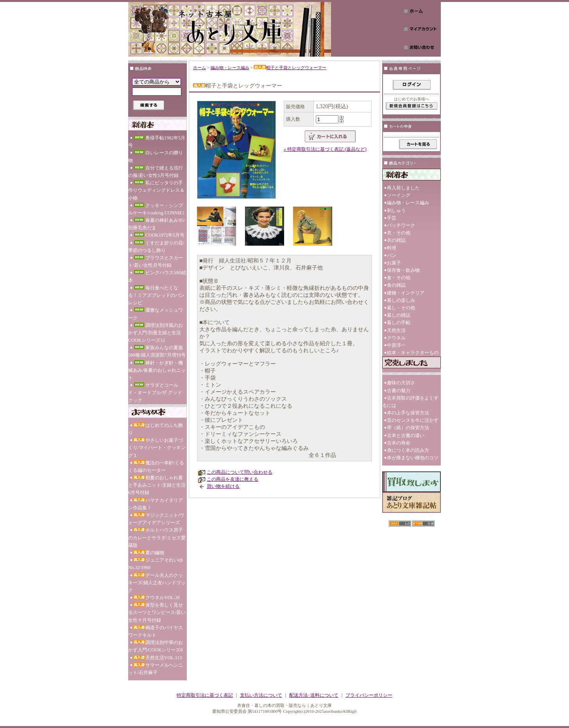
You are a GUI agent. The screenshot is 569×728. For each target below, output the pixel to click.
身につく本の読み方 (408, 450)
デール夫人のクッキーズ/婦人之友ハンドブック (157, 583)
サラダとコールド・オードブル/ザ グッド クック (155, 393)
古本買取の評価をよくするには (410, 402)
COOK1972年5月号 (159, 235)
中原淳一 (396, 345)
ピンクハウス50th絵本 (157, 276)
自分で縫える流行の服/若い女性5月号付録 (156, 172)
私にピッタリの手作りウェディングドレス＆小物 (156, 190)
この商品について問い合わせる (240, 472)
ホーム (200, 68)
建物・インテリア (406, 293)
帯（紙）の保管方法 (408, 428)
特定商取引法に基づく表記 (205, 695)
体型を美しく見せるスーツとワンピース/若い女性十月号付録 (157, 612)
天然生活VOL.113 (157, 658)
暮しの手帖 (399, 323)
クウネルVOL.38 (156, 598)
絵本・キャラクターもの (413, 353)
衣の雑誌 (396, 240)
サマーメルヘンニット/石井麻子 (156, 669)
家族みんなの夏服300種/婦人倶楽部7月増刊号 (157, 351)
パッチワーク (401, 225)
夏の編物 (149, 553)
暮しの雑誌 (399, 315)
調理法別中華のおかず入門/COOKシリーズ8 (156, 646)
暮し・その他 (401, 308)
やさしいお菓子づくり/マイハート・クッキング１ (157, 448)
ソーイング (399, 195)
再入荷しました (403, 188)
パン (392, 255)
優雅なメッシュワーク (156, 314)
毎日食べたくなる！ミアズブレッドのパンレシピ (156, 295)
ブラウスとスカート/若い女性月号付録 (156, 261)
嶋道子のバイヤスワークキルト (156, 631)
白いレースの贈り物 (156, 156)
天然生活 (396, 330)
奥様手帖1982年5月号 (157, 142)
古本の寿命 (399, 443)
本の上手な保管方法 (408, 413)
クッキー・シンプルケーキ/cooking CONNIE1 (156, 209)
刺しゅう (396, 211)
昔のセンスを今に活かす (413, 420)
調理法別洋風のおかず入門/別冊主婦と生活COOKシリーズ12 (156, 333)
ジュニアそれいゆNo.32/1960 (156, 564)
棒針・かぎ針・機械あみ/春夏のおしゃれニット (157, 370)
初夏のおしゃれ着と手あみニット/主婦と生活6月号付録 (157, 485)
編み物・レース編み (230, 68)
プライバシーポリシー (369, 695)
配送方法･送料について (314, 695)
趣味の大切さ (401, 383)
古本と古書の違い (406, 435)
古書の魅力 (399, 391)
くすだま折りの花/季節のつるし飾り (156, 247)
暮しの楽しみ (401, 300)
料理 (392, 248)
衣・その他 (399, 233)
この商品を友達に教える (233, 479)
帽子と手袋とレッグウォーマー (290, 68)
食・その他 (399, 278)
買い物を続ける (223, 486)
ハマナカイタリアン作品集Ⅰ (156, 504)
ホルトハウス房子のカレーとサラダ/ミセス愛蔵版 (157, 537)
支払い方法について (261, 695)
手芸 (392, 218)
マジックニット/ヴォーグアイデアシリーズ (156, 519)
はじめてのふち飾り (156, 429)
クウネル (396, 338)
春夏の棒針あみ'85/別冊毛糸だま (157, 224)
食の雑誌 (396, 285)
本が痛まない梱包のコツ (413, 458)
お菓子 (394, 263)
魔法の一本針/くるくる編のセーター (156, 467)
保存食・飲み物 (403, 270)
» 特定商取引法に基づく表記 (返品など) (325, 149)
